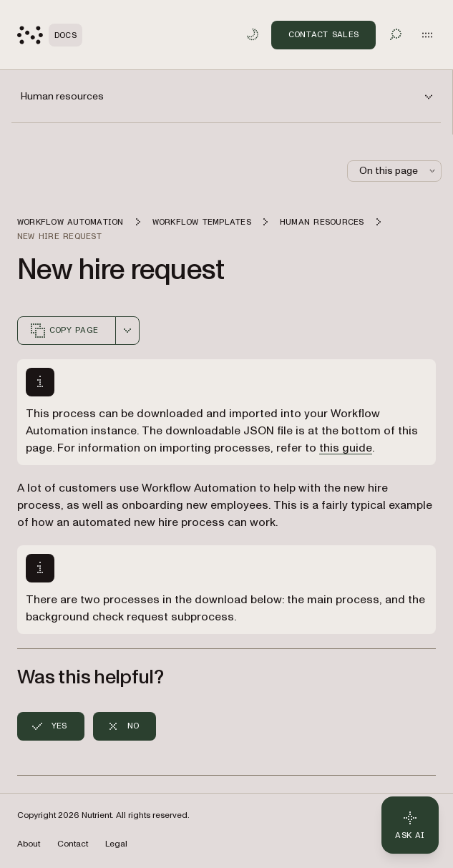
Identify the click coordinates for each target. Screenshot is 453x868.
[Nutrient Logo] (50, 35)
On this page (399, 171)
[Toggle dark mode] (253, 34)
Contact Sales (323, 34)
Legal (116, 844)
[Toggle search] (396, 34)
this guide (346, 448)
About (29, 844)
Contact (73, 844)
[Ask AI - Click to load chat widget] (410, 825)
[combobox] (127, 331)
